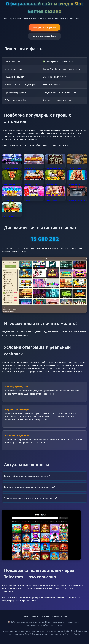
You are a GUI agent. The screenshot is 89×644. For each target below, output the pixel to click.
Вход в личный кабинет (45, 36)
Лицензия (55, 616)
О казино (25, 616)
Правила (34, 616)
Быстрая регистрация (44, 27)
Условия (64, 616)
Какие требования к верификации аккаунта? (27, 476)
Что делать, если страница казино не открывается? (30, 498)
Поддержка (44, 616)
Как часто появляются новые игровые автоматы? (29, 487)
